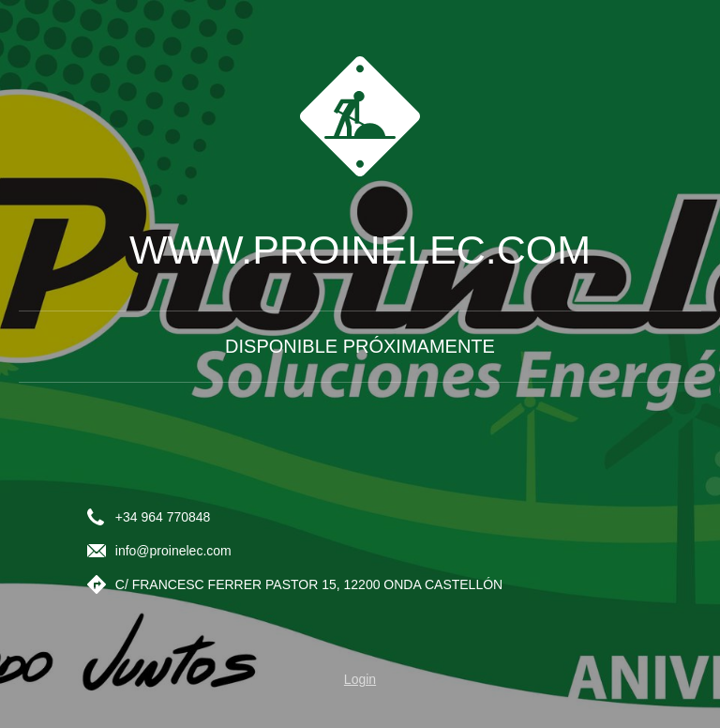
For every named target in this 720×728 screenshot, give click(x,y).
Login (360, 679)
